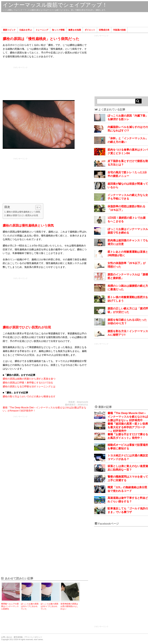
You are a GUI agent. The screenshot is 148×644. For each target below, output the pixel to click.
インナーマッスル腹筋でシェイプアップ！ (55, 5)
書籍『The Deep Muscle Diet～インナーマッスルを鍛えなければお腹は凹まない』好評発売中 (128, 417)
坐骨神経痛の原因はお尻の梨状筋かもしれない (69, 606)
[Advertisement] (75, 20)
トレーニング (42, 30)
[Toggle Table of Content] (37, 207)
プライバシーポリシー (33, 637)
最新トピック (9, 30)
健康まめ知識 (75, 30)
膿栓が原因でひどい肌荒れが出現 (22, 215)
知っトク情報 (58, 30)
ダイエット (90, 30)
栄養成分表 (104, 30)
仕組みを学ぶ (26, 30)
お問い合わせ (7, 637)
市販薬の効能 (119, 30)
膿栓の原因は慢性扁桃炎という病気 (23, 212)
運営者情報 (18, 637)
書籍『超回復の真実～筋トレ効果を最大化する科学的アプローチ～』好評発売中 (128, 427)
